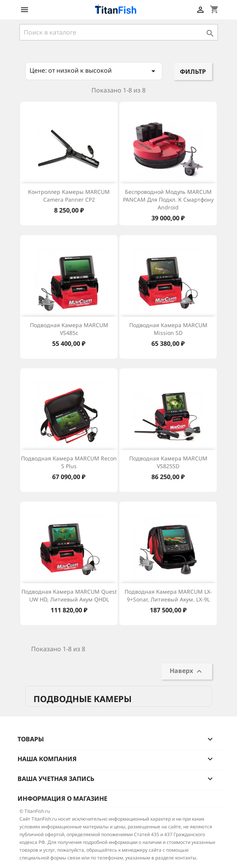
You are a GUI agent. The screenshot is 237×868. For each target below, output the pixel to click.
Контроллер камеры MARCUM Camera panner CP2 (69, 196)
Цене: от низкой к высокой (94, 71)
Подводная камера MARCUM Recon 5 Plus (69, 462)
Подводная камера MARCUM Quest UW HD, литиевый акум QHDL (69, 595)
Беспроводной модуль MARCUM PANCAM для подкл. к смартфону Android (168, 200)
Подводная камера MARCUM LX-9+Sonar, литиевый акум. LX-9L (168, 595)
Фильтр (193, 71)
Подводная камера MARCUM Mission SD (168, 329)
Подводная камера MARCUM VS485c (69, 329)
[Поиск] (119, 32)
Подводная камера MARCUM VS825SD (168, 462)
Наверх (187, 671)
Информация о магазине (62, 798)
